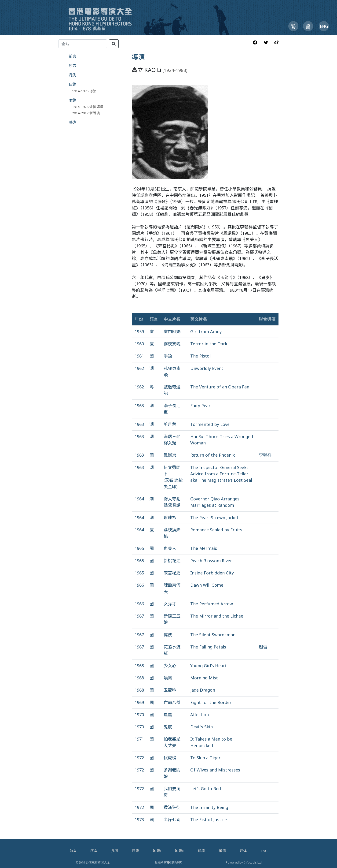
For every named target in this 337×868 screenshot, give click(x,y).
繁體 (223, 851)
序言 (73, 65)
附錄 (73, 100)
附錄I (157, 851)
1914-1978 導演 (84, 91)
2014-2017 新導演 (86, 113)
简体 (243, 851)
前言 (73, 56)
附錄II (180, 851)
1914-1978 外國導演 (88, 107)
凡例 (73, 75)
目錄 (73, 84)
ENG (264, 851)
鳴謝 (73, 122)
